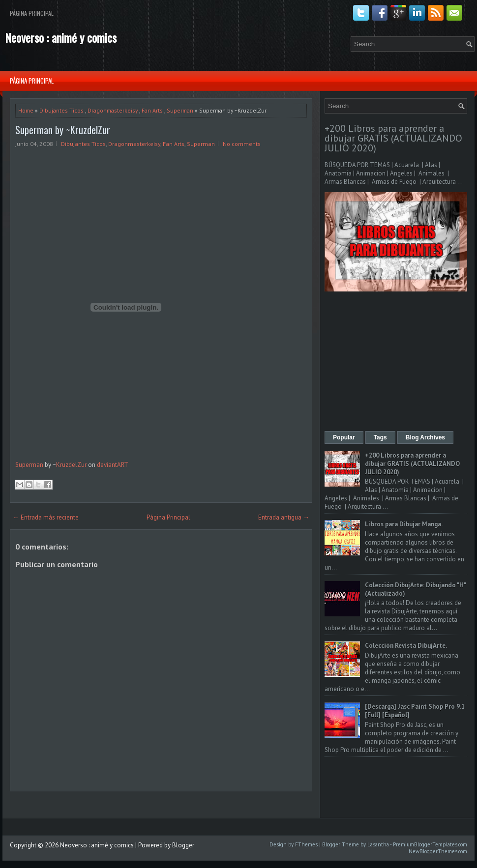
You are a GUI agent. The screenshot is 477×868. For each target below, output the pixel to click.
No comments (242, 144)
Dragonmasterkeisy (113, 110)
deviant (107, 465)
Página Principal (32, 13)
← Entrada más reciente (46, 517)
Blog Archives (425, 437)
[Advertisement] (396, 362)
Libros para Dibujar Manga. (404, 524)
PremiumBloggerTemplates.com (430, 844)
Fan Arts (152, 110)
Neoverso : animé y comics (61, 37)
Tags (380, 437)
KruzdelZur (71, 465)
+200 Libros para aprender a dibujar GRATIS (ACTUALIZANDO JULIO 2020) (393, 138)
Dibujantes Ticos (61, 110)
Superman (180, 110)
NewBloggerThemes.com (438, 851)
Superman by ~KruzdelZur (63, 130)
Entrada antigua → (284, 517)
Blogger (183, 845)
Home (26, 110)
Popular (344, 437)
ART (123, 465)
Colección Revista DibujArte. (406, 646)
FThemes (306, 844)
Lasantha (378, 844)
